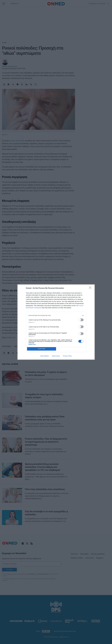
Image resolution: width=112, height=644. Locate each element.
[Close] (91, 288)
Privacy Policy (67, 356)
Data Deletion (45, 356)
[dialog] (56, 322)
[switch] (81, 320)
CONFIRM (42, 349)
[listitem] (56, 315)
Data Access (56, 356)
